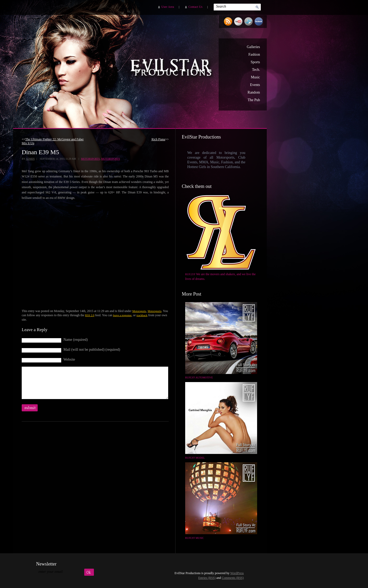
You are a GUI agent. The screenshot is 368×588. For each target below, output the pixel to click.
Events (255, 85)
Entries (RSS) (207, 578)
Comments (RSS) (233, 578)
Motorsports (90, 159)
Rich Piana (158, 139)
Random (254, 92)
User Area (168, 7)
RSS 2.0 (90, 315)
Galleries (253, 47)
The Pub (254, 100)
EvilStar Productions (172, 68)
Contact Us (195, 7)
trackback (142, 315)
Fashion (254, 54)
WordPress (237, 573)
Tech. (256, 70)
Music (255, 77)
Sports (255, 62)
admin (30, 159)
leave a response (122, 315)
